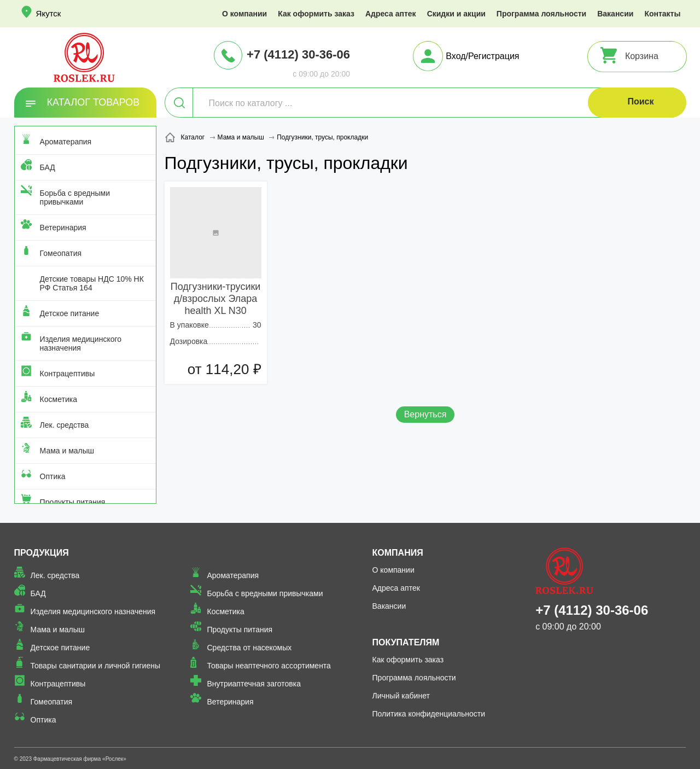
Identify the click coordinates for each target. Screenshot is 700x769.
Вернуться (425, 414)
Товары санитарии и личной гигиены (95, 666)
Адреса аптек (391, 14)
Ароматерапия (66, 142)
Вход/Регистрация (482, 56)
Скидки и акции (456, 14)
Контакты (662, 14)
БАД (48, 167)
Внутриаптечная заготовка (254, 684)
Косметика (59, 399)
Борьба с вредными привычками (75, 197)
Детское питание (70, 313)
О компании (244, 14)
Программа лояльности (541, 14)
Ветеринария (63, 228)
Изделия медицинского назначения (81, 343)
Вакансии (615, 14)
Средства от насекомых (249, 648)
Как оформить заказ (316, 14)
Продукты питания (73, 502)
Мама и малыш (67, 451)
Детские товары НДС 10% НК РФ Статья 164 (92, 283)
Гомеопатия (61, 253)
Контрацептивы (68, 374)
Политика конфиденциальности (429, 714)
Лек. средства (65, 425)
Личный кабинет (401, 696)
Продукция (42, 553)
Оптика (53, 476)
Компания (398, 553)
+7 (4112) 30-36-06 (298, 54)
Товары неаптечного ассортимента (269, 666)
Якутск (49, 13)
